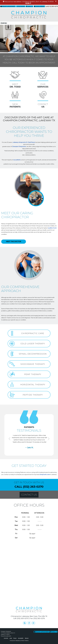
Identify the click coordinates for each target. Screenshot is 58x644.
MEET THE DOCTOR (14, 242)
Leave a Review (39, 6)
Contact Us (29, 495)
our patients (17, 160)
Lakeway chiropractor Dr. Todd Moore (24, 142)
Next (49, 438)
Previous (9, 438)
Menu (4, 23)
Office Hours (21, 6)
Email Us (29, 6)
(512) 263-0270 (53, 6)
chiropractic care (45, 475)
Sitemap (27, 638)
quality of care (52, 228)
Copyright (6, 638)
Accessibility (21, 638)
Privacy (15, 638)
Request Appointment (8, 6)
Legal (11, 638)
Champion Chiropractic (19, 147)
